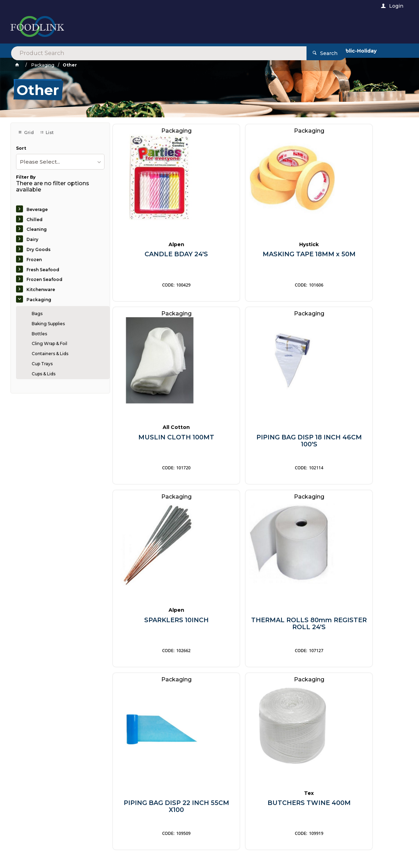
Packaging (39, 300)
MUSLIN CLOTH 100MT (359, 253)
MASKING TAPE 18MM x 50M (259, 256)
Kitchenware (41, 290)
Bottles (39, 334)
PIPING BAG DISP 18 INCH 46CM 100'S (160, 439)
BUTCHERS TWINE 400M (259, 618)
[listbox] (60, 162)
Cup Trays (42, 364)
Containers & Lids (50, 354)
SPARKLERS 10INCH (259, 435)
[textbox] (181, 28)
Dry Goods (38, 249)
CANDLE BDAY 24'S (160, 253)
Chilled (34, 220)
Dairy (32, 239)
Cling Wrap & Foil (49, 343)
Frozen (34, 260)
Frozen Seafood (44, 279)
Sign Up (379, 714)
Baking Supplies (48, 324)
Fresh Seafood (43, 270)
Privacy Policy (246, 732)
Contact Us (30, 826)
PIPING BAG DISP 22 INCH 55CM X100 (160, 622)
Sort (21, 148)
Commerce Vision (57, 853)
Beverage (37, 209)
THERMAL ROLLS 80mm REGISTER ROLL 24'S (359, 439)
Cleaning (37, 229)
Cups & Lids (44, 374)
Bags (37, 314)
